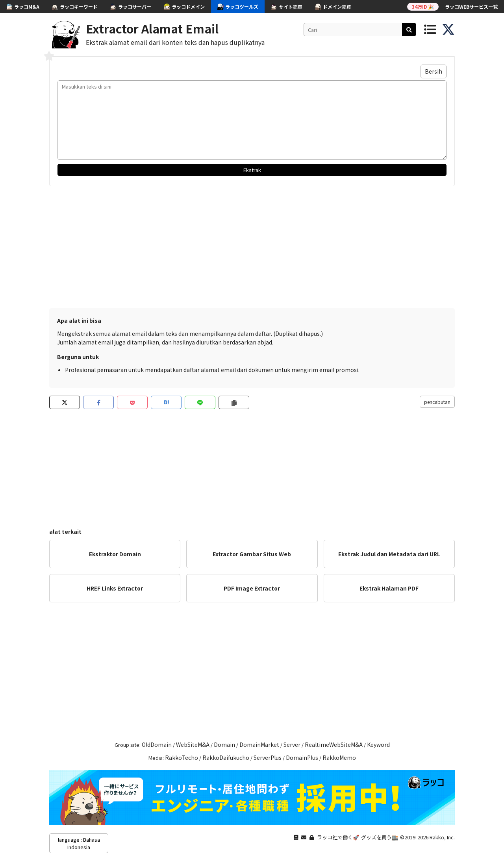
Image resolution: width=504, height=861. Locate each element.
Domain (224, 744)
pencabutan (437, 402)
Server (292, 744)
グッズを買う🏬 (380, 837)
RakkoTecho (182, 757)
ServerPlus (268, 757)
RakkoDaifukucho (226, 757)
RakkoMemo (339, 757)
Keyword (378, 744)
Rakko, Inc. (442, 837)
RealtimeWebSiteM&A (334, 744)
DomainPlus (302, 757)
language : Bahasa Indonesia (79, 843)
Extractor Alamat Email (152, 28)
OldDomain (157, 744)
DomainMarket (259, 744)
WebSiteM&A (193, 744)
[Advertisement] (252, 245)
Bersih (434, 71)
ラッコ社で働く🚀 (338, 837)
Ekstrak (252, 170)
